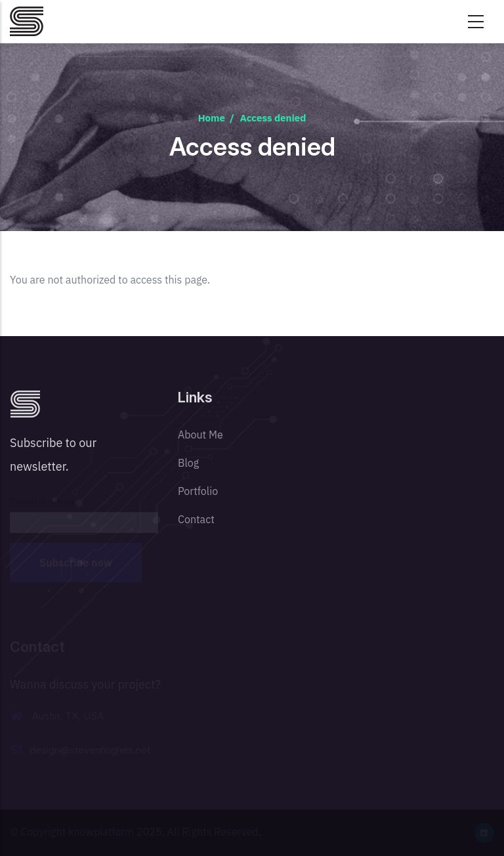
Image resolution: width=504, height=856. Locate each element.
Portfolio (198, 491)
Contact (196, 519)
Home (212, 118)
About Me (200, 435)
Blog (188, 463)
